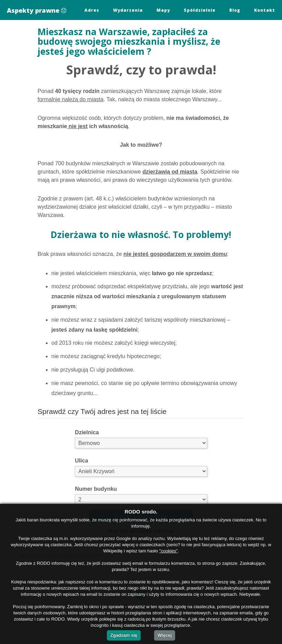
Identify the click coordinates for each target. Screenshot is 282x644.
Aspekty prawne (37, 10)
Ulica (81, 461)
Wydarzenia (128, 10)
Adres (92, 10)
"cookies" (168, 551)
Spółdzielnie (200, 10)
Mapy (163, 10)
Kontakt (265, 10)
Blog (235, 10)
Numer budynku (96, 489)
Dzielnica (87, 432)
